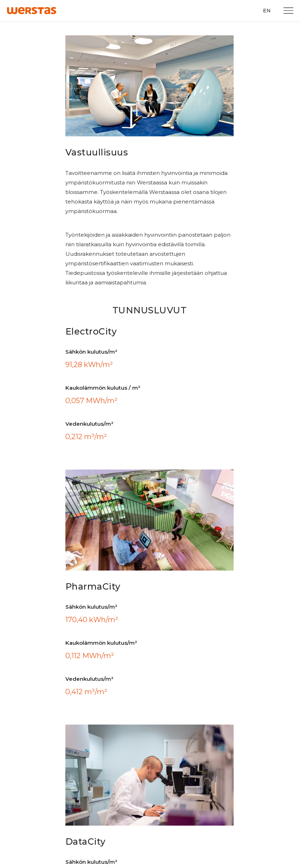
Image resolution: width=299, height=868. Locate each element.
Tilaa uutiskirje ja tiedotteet (50, 798)
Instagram (209, 639)
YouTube (207, 685)
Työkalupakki (117, 639)
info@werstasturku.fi (31, 711)
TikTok (204, 700)
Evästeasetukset (120, 736)
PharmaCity (123, 695)
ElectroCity (121, 686)
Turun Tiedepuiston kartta (132, 623)
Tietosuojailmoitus (123, 721)
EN (267, 11)
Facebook (207, 623)
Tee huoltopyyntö (36, 814)
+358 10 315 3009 (26, 702)
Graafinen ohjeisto (123, 654)
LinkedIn (206, 669)
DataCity (119, 705)
